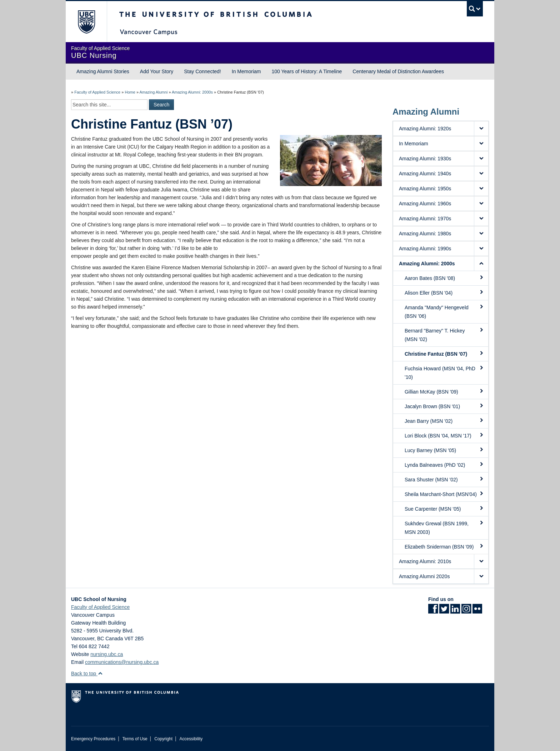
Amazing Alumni (153, 92)
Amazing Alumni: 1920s (425, 129)
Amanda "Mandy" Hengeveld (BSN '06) (444, 311)
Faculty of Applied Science (97, 92)
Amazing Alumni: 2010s (425, 561)
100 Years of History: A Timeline (307, 71)
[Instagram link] (466, 611)
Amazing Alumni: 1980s (425, 234)
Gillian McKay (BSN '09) (444, 391)
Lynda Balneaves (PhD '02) (444, 465)
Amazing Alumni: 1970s (425, 219)
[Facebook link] (433, 611)
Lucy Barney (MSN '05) (444, 450)
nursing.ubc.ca (107, 654)
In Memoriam (246, 71)
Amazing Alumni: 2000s (192, 92)
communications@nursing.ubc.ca (122, 662)
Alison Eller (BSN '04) (444, 292)
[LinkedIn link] (455, 611)
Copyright (163, 739)
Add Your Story (157, 71)
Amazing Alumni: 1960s (425, 204)
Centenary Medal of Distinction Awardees (398, 71)
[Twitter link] (444, 611)
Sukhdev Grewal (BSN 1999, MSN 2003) (444, 527)
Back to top (87, 674)
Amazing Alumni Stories (103, 71)
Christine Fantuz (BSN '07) (444, 354)
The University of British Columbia (86, 22)
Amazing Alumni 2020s (424, 576)
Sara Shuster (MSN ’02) (444, 479)
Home (130, 92)
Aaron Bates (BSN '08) (444, 278)
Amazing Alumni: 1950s (425, 189)
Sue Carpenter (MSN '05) (444, 509)
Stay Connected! (202, 71)
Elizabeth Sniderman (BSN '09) (444, 546)
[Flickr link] (477, 611)
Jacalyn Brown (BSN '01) (444, 406)
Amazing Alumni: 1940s (425, 174)
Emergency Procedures (93, 739)
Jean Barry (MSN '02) (444, 421)
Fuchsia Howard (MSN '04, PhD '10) (444, 372)
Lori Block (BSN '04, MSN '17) (444, 435)
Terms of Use (135, 739)
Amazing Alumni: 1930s (425, 159)
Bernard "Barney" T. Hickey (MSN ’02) (444, 335)
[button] (481, 129)
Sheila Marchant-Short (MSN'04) (444, 494)
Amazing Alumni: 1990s (425, 249)
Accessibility (191, 739)
